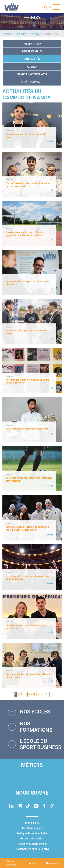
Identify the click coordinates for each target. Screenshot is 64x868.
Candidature (53, 863)
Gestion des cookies (32, 839)
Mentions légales (32, 828)
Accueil (8, 34)
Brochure (32, 863)
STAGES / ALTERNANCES (32, 74)
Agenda (32, 67)
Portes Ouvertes (11, 863)
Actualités (32, 59)
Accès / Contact (32, 82)
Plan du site (32, 823)
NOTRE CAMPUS (32, 51)
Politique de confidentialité (32, 833)
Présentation (32, 44)
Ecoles (22, 34)
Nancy (35, 34)
